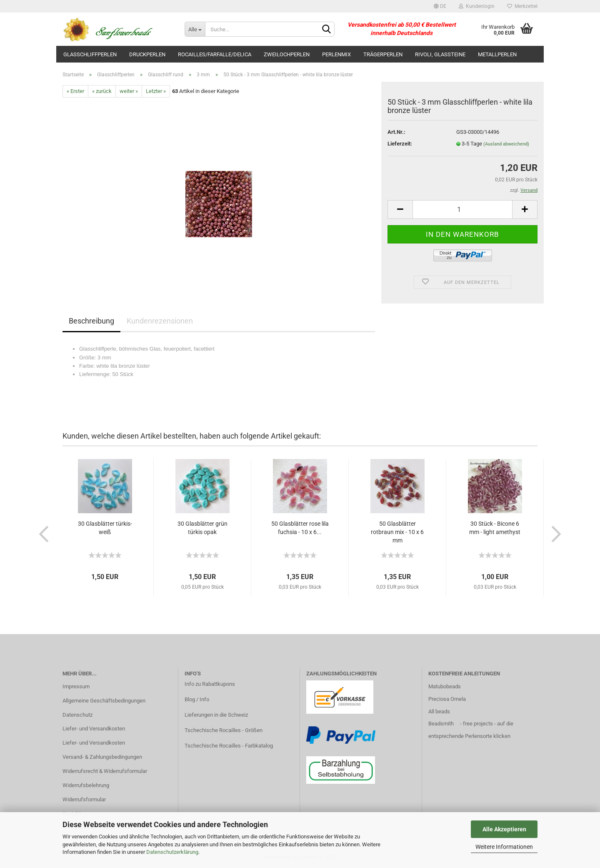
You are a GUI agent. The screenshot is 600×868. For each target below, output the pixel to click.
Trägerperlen (383, 54)
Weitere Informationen (504, 847)
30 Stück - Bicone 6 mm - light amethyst (495, 528)
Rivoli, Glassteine (440, 54)
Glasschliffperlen (90, 54)
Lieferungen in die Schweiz (216, 715)
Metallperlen (497, 54)
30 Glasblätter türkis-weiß (105, 528)
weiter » (129, 91)
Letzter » (156, 91)
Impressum (76, 686)
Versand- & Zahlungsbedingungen (102, 757)
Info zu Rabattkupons (210, 684)
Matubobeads (445, 686)
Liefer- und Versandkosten (94, 729)
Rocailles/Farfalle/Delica (215, 54)
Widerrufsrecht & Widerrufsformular (105, 771)
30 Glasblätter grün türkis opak (202, 528)
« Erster (75, 91)
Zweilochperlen (287, 54)
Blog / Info (197, 699)
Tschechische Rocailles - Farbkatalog (229, 746)
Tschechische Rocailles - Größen (224, 730)
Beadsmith (441, 724)
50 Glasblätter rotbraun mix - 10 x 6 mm (397, 532)
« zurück (102, 91)
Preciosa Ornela (447, 699)
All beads (439, 711)
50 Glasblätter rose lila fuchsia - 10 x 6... (300, 528)
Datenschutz (77, 715)
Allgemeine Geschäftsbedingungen (104, 701)
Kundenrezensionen (160, 321)
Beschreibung (91, 321)
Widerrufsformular (84, 799)
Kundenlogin (477, 6)
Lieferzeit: (400, 144)
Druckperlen (147, 54)
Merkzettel (522, 6)
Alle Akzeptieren (504, 829)
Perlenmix (336, 54)
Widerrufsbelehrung (86, 785)
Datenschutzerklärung (172, 852)
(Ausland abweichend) (506, 144)
